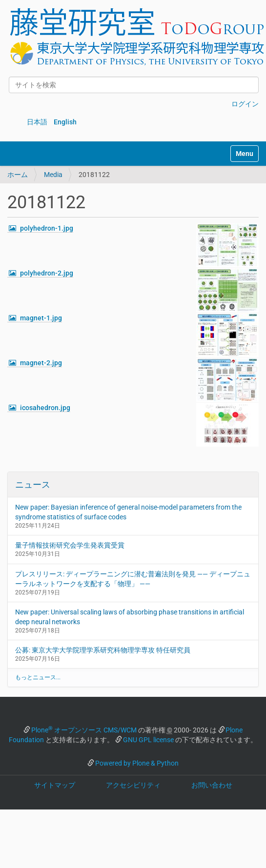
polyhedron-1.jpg (47, 228)
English (65, 122)
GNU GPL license (148, 740)
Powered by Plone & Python (137, 763)
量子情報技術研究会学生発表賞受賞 (70, 545)
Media (53, 175)
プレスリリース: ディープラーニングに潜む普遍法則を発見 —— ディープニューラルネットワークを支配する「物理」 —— (133, 579)
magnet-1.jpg (41, 318)
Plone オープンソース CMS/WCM (84, 730)
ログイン (245, 104)
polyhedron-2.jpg (47, 273)
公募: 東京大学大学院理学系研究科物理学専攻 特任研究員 (103, 650)
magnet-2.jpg (41, 363)
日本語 (37, 122)
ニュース (33, 484)
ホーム (18, 175)
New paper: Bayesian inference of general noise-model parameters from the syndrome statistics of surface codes (128, 512)
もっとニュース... (38, 677)
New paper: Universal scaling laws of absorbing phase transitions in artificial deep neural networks (130, 617)
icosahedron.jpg (45, 408)
